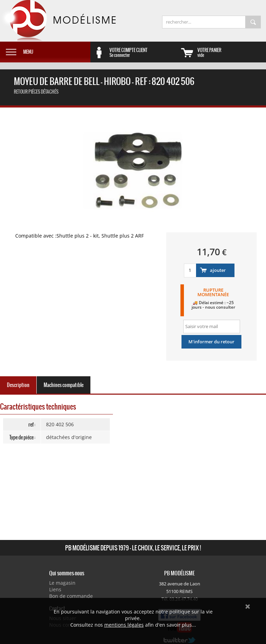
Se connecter (144, 52)
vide (232, 52)
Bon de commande (71, 596)
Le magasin (62, 583)
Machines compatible (64, 385)
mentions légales (124, 625)
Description (18, 385)
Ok (248, 607)
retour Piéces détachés (36, 92)
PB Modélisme (58, 21)
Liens (55, 589)
